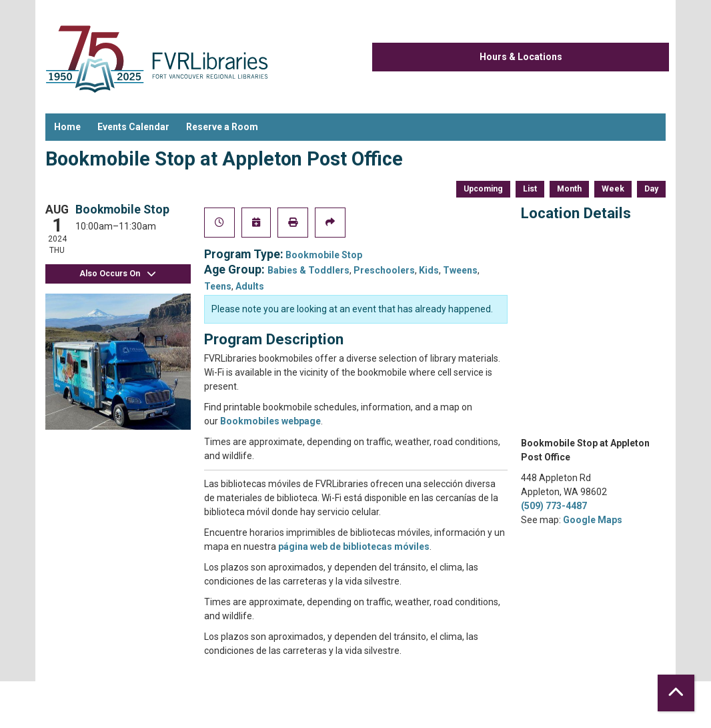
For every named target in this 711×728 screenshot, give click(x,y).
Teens (218, 286)
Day (651, 189)
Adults (250, 286)
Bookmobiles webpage (270, 421)
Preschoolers (384, 270)
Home (67, 127)
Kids (429, 270)
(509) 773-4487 (554, 506)
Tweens (460, 270)
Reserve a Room (222, 127)
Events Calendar (133, 127)
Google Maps (593, 520)
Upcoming (483, 189)
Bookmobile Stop (324, 255)
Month (569, 189)
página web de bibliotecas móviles (354, 547)
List (530, 189)
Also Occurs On (118, 274)
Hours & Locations (521, 57)
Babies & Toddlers (308, 270)
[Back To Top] (676, 693)
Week (613, 189)
